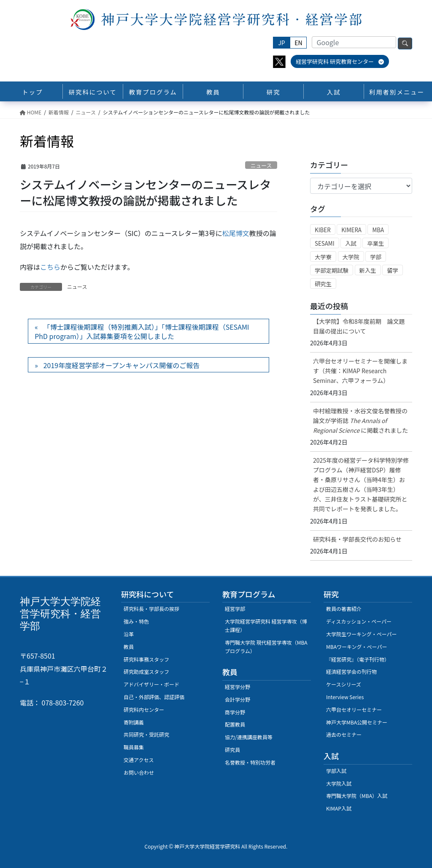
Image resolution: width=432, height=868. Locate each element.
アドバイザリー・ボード (151, 684)
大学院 (351, 257)
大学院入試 (339, 783)
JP (281, 43)
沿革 (129, 634)
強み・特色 (136, 621)
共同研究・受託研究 (146, 734)
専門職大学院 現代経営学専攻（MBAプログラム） (266, 647)
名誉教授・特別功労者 (250, 762)
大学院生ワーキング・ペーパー (362, 634)
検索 (405, 43)
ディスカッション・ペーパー (359, 621)
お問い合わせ (139, 772)
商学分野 (235, 712)
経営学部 (235, 609)
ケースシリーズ (344, 684)
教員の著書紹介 (344, 609)
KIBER (323, 230)
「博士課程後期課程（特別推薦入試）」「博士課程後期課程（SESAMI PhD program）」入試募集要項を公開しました (142, 331)
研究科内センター (144, 709)
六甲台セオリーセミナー (354, 709)
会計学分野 (238, 699)
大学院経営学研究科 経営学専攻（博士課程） (266, 625)
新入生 (368, 270)
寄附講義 (134, 722)
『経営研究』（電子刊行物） (358, 659)
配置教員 (235, 724)
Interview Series (345, 697)
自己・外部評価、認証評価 (154, 697)
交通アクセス (139, 760)
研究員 (232, 750)
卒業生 (375, 243)
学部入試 (336, 771)
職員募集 (134, 747)
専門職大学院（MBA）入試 (357, 796)
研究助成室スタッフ (146, 671)
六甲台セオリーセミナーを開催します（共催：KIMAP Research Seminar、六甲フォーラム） (360, 371)
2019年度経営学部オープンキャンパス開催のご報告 (122, 365)
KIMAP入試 (339, 808)
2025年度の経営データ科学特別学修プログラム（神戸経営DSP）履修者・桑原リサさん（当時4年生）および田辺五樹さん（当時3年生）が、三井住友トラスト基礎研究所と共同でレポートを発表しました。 (361, 484)
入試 (351, 243)
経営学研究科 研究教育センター (340, 61)
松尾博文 (236, 233)
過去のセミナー (344, 734)
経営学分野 (238, 687)
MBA (378, 230)
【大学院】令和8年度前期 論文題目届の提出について (359, 326)
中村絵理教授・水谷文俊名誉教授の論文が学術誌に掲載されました (360, 420)
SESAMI (325, 243)
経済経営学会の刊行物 (351, 671)
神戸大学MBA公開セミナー (357, 722)
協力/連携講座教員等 (249, 737)
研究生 (323, 284)
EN (298, 43)
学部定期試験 (332, 270)
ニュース (261, 165)
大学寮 (323, 257)
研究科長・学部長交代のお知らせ (357, 539)
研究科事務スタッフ (146, 659)
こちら (50, 267)
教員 (129, 647)
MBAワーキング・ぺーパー (356, 647)
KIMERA (351, 230)
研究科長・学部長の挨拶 (151, 609)
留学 (393, 270)
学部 (376, 257)
